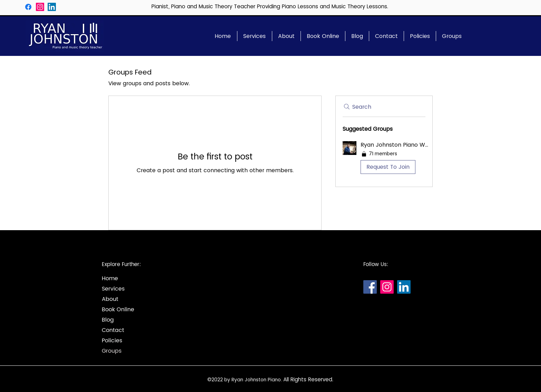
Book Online (118, 310)
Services (113, 289)
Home (110, 278)
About (110, 299)
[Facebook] (28, 7)
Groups (112, 351)
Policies (112, 341)
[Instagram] (40, 7)
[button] (384, 159)
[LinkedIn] (52, 7)
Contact (113, 330)
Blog (108, 320)
